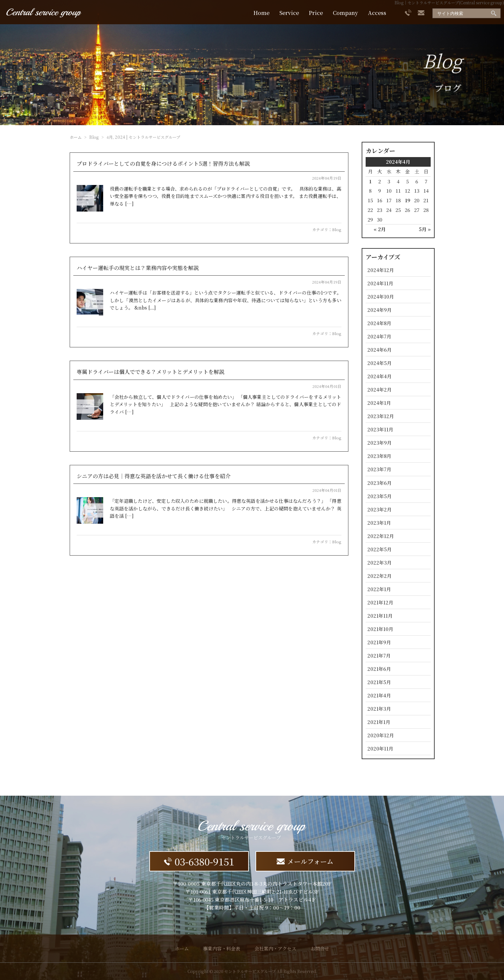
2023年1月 (379, 523)
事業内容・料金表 (222, 948)
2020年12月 (381, 735)
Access (377, 13)
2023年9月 (379, 443)
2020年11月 (380, 748)
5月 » (425, 229)
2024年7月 (379, 336)
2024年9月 (379, 310)
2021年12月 (380, 602)
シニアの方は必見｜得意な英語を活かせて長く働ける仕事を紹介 (154, 476)
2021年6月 (379, 669)
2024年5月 (379, 363)
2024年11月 (380, 283)
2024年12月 (381, 270)
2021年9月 (379, 642)
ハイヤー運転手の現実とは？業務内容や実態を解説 (138, 268)
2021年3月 (379, 709)
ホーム (76, 137)
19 (407, 200)
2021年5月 (379, 682)
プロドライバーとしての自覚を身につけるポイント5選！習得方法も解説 (163, 164)
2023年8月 (379, 456)
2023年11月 (380, 429)
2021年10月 (380, 629)
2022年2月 (379, 576)
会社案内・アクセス (275, 948)
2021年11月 (380, 616)
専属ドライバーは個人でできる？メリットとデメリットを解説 (150, 372)
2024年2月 (379, 389)
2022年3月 (379, 562)
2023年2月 (379, 509)
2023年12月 (381, 416)
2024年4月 (379, 376)
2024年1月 (379, 403)
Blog (337, 229)
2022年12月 (381, 536)
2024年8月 (379, 323)
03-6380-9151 (199, 861)
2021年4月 (379, 695)
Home (261, 13)
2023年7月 (379, 469)
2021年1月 (379, 722)
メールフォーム (305, 861)
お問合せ (320, 948)
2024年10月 (381, 296)
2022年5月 (379, 549)
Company (345, 13)
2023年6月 (379, 483)
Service (289, 13)
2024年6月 (379, 350)
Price (316, 13)
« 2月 (380, 229)
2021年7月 (379, 655)
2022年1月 (379, 589)
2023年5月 (379, 496)
